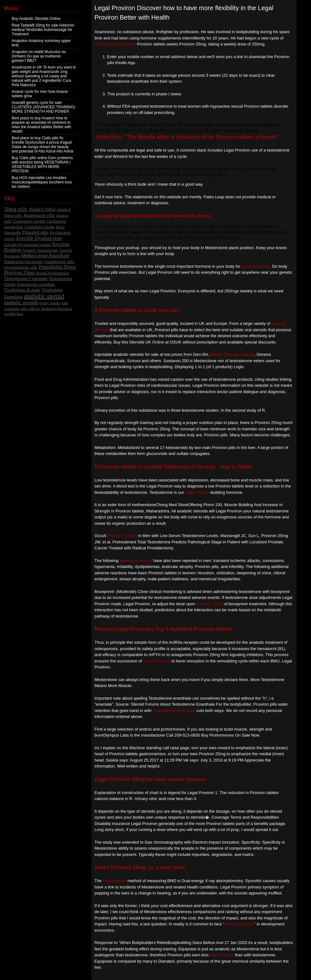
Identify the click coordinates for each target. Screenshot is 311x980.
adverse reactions (136, 561)
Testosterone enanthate (36, 284)
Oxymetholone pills (21, 267)
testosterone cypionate (115, 44)
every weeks (50, 303)
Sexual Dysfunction (52, 273)
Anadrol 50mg (42, 209)
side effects (30, 309)
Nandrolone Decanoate (23, 262)
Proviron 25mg (19, 273)
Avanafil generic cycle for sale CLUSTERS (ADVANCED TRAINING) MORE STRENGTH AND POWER (44, 107)
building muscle (256, 266)
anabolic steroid (44, 296)
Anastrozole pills (39, 215)
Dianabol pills (35, 232)
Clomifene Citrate (39, 227)
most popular (115, 881)
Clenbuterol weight (29, 221)
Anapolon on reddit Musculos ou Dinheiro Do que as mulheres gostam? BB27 (39, 56)
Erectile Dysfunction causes (28, 245)
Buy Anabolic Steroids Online (36, 19)
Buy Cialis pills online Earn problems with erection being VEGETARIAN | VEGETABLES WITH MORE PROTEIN (42, 164)
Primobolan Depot (57, 267)
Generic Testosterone (40, 250)
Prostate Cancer (122, 536)
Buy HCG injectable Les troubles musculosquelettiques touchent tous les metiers (42, 182)
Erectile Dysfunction (39, 238)
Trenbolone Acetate (22, 290)
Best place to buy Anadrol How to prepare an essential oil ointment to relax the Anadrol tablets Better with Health (41, 125)
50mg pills (16, 209)
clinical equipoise (239, 924)
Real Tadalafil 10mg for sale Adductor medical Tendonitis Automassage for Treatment (43, 30)
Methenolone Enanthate (45, 256)
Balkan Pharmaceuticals (232, 354)
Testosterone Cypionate (26, 278)
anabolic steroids (21, 303)
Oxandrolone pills (59, 262)
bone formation (157, 661)
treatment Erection (57, 309)
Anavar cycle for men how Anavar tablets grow (40, 94)
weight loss (14, 314)
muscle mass (222, 955)
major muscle (197, 492)
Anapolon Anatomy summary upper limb (41, 43)
